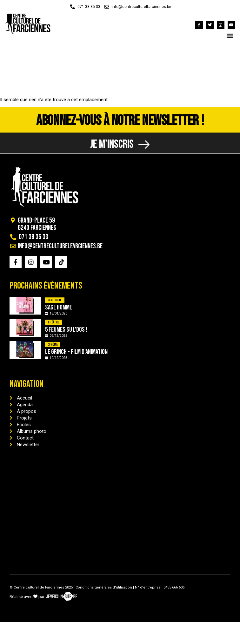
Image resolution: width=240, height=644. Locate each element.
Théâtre (53, 322)
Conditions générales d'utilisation (104, 587)
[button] (230, 35)
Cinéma (53, 345)
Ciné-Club (55, 300)
